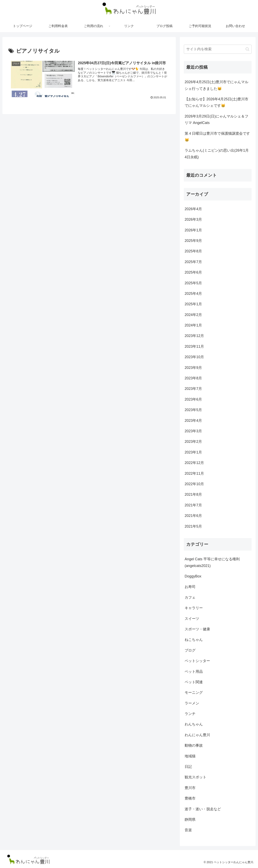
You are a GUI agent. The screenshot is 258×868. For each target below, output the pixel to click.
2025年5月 (193, 283)
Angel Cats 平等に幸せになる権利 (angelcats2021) (212, 562)
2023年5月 (193, 410)
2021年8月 (193, 494)
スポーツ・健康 (197, 629)
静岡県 (190, 820)
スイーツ (192, 619)
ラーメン (192, 703)
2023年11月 (194, 346)
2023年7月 (193, 389)
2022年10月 (194, 484)
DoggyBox (193, 576)
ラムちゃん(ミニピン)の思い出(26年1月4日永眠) (217, 154)
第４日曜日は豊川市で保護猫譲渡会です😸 (217, 137)
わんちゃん (194, 724)
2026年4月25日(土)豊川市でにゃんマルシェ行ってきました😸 (216, 85)
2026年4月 (193, 209)
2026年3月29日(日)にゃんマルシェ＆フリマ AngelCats (216, 120)
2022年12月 (194, 463)
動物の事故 (194, 745)
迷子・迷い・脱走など (203, 809)
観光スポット (196, 777)
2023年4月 (193, 421)
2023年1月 (193, 452)
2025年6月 (193, 272)
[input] (218, 49)
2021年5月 (193, 526)
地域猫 (190, 756)
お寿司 (190, 587)
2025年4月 (193, 294)
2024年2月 (193, 315)
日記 (188, 767)
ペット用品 (194, 672)
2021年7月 (193, 505)
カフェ (190, 597)
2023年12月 (194, 336)
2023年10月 (194, 357)
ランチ (190, 714)
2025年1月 (193, 304)
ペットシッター (197, 661)
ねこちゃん (194, 640)
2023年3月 (193, 431)
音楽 (188, 830)
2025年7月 (193, 262)
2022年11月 (194, 473)
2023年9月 (193, 368)
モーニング (194, 693)
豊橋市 (190, 798)
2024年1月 (193, 325)
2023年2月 (193, 442)
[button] (247, 49)
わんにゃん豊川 (197, 735)
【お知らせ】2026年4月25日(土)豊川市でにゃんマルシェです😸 (216, 102)
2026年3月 (193, 219)
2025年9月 (193, 241)
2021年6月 (193, 516)
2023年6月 (193, 399)
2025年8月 (193, 251)
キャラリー (194, 608)
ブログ (190, 650)
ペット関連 (194, 682)
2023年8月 (193, 378)
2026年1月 (193, 230)
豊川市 (190, 788)
